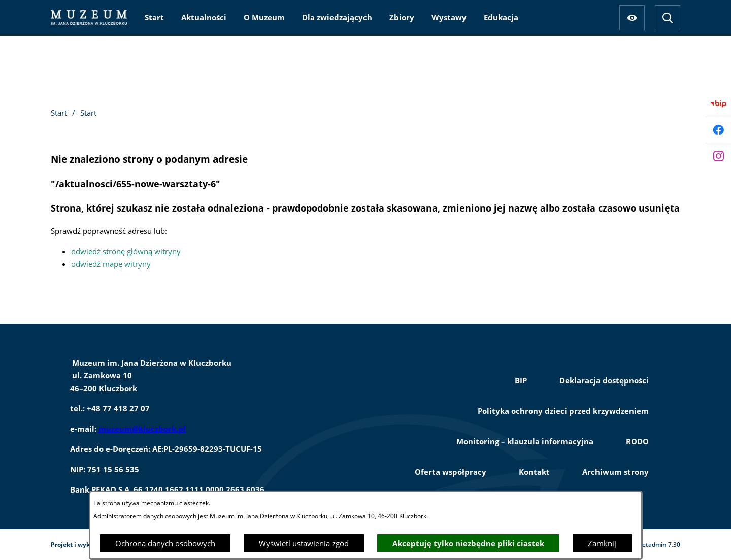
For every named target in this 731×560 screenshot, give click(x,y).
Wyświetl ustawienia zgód (304, 543)
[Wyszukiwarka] (668, 18)
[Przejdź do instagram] (718, 156)
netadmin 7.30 (659, 545)
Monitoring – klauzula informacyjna (525, 441)
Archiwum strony (616, 472)
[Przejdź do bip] (718, 104)
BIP (521, 380)
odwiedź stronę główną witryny (126, 251)
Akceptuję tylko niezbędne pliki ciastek (468, 543)
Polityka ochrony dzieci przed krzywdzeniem (563, 411)
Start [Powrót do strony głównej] (59, 113)
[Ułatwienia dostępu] (632, 18)
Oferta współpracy (451, 472)
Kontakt (534, 472)
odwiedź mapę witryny (111, 264)
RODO (637, 441)
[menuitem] (154, 17)
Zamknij (602, 543)
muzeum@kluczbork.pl (142, 429)
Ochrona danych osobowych (165, 543)
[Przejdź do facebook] (718, 130)
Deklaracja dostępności (604, 380)
